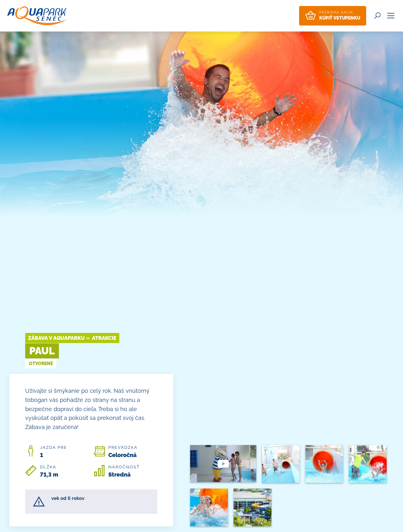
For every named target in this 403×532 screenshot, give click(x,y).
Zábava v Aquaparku (56, 338)
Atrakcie (104, 338)
